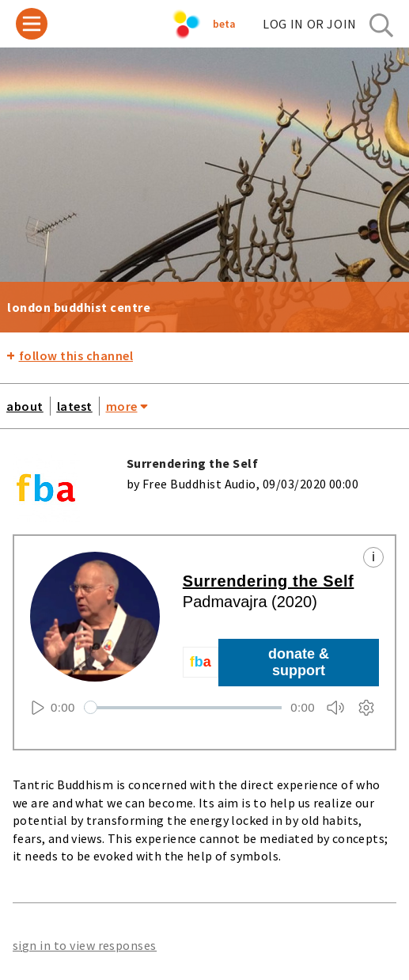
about (25, 406)
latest (75, 406)
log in (310, 24)
